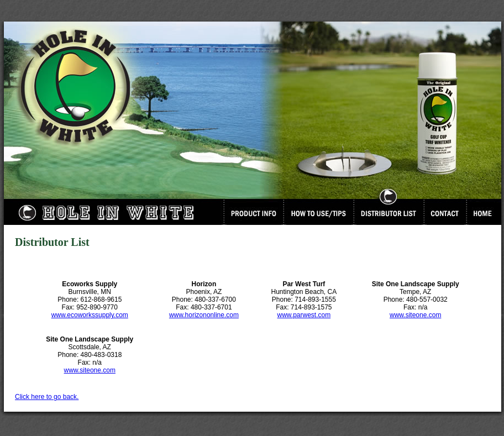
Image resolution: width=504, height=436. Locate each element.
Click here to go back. (47, 397)
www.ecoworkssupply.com (90, 315)
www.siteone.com (415, 315)
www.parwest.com (304, 315)
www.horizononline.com (204, 315)
